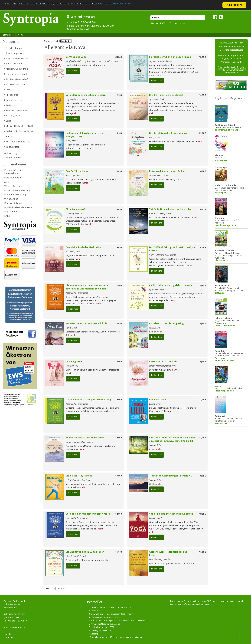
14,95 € (203, 95)
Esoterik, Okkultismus (17, 110)
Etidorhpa (95, 634)
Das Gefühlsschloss (77, 171)
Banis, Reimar (72, 141)
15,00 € (119, 552)
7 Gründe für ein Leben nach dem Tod (171, 209)
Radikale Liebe (158, 399)
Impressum (11, 211)
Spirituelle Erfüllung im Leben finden (170, 57)
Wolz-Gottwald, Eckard (76, 556)
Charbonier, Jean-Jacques (160, 214)
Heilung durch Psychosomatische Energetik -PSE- (85, 135)
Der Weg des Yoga (76, 57)
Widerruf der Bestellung (17, 190)
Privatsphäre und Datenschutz (14, 172)
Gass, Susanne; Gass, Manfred (163, 255)
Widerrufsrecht (13, 186)
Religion (10, 105)
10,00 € (119, 247)
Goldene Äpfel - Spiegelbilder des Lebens (168, 553)
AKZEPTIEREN (234, 5)
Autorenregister (13, 153)
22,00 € (203, 133)
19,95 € (119, 133)
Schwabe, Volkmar (74, 214)
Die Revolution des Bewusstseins (168, 133)
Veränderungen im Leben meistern (86, 95)
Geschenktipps (14, 48)
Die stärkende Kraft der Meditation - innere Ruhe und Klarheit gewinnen (87, 287)
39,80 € (119, 57)
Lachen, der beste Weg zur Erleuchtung (88, 399)
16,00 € (203, 171)
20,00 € (203, 247)
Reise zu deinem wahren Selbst (167, 171)
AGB (7, 182)
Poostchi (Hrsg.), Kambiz (160, 559)
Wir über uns (11, 199)
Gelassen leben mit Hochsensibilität (86, 323)
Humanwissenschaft (17, 74)
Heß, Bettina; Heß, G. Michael (78, 480)
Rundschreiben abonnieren (19, 207)
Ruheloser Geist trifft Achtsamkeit (86, 438)
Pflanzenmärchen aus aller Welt (105, 617)
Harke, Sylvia (71, 328)
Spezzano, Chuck (157, 99)
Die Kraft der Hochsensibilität (166, 95)
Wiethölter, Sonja (73, 252)
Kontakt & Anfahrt (14, 203)
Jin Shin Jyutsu (74, 361)
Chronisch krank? (75, 209)
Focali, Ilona (154, 328)
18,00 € (119, 171)
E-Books (10, 136)
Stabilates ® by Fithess (79, 476)
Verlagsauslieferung (15, 194)
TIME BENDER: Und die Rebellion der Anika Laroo (112, 607)
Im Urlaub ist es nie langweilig (166, 323)
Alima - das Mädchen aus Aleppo (105, 624)
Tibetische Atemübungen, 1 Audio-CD (171, 476)
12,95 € (203, 57)
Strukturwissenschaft (17, 79)
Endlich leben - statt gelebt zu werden (171, 285)
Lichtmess (95, 611)
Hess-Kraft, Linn (73, 175)
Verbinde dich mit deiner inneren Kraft (88, 514)
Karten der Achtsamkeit (163, 361)
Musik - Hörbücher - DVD (19, 126)
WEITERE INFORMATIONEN (190, 5)
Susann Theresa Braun (159, 175)
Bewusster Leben (15, 100)
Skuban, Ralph (156, 445)
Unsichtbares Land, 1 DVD (102, 627)
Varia (8, 121)
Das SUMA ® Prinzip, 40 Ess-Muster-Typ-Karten (172, 249)
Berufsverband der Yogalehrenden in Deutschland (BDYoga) (92, 61)
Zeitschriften (13, 147)
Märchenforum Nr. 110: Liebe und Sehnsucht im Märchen (117, 637)
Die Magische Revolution (102, 630)
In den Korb (73, 71)
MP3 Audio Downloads (18, 141)
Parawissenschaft (15, 84)
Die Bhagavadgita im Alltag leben (85, 552)
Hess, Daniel (155, 137)
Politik (9, 89)
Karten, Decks (13, 115)
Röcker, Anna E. (156, 518)
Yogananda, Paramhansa (160, 61)
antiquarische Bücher (17, 58)
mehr (104, 65)
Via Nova (19, 35)
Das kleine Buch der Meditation (84, 247)
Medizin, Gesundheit (17, 69)
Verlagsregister (13, 157)
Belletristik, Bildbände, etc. (20, 131)
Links (7, 216)
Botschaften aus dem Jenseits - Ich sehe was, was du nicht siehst (119, 621)
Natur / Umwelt (14, 63)
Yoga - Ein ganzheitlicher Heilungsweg (171, 514)
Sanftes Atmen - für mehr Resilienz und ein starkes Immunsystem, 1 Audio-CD (172, 439)
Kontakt (7, 634)
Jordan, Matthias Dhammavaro (163, 366)
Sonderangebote (15, 53)
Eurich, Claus (155, 404)
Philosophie (12, 95)
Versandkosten (13, 177)
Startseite (7, 35)
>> (64, 588)
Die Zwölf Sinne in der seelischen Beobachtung (112, 614)
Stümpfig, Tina (72, 366)
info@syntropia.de (80, 29)
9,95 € (203, 323)
